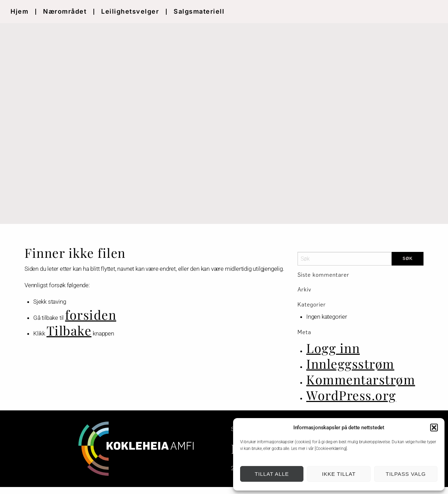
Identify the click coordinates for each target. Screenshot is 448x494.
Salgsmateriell (199, 11)
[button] (434, 428)
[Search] (345, 259)
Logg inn (333, 348)
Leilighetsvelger (130, 11)
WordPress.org (351, 395)
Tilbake (69, 330)
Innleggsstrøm (350, 364)
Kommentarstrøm (361, 379)
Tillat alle (272, 474)
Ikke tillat (339, 474)
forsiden (91, 315)
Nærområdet (65, 11)
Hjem (19, 11)
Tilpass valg (406, 474)
